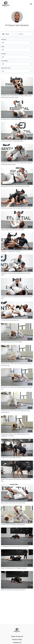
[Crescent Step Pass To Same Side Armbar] (17, 141)
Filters (6, 34)
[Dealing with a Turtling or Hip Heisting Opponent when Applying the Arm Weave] (17, 435)
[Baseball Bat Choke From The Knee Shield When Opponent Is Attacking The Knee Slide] (17, 164)
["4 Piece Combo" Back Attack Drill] (17, 320)
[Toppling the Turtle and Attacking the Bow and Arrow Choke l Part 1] (17, 298)
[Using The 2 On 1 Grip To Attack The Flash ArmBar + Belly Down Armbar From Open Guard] (17, 97)
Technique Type (6, 68)
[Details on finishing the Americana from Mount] (17, 590)
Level (3, 47)
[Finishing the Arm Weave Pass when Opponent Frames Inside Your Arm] (17, 412)
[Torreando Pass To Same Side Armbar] (17, 119)
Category (4, 39)
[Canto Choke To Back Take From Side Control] (17, 503)
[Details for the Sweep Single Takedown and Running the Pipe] (17, 480)
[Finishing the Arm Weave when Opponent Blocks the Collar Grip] (17, 388)
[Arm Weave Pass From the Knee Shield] (17, 342)
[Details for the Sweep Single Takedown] (17, 458)
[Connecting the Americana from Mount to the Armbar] (17, 546)
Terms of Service (17, 636)
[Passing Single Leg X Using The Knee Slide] (17, 230)
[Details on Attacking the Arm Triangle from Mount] (17, 568)
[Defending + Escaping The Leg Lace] (17, 252)
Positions (4, 54)
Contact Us (17, 643)
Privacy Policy (17, 639)
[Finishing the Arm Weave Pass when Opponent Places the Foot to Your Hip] (17, 365)
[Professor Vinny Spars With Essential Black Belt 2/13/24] (17, 208)
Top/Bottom (5, 61)
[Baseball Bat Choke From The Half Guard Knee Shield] (17, 186)
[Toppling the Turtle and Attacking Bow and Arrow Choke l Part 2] (17, 274)
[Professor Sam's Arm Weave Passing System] (17, 525)
